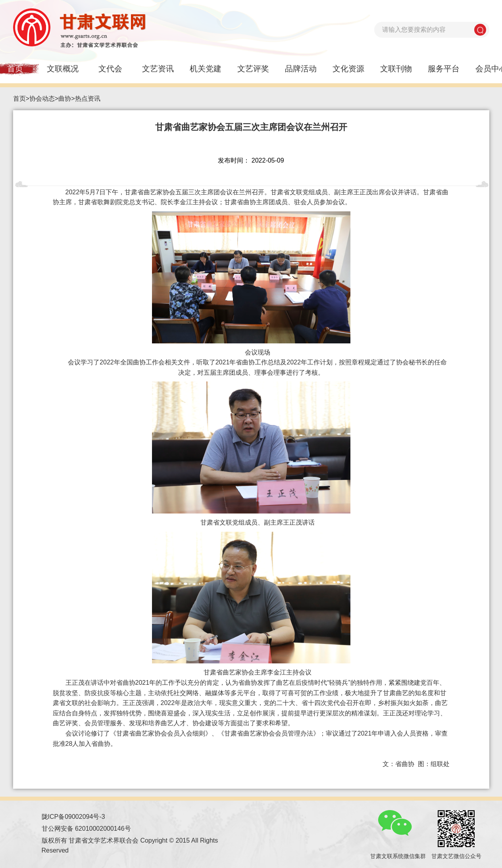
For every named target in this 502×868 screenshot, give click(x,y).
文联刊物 (396, 69)
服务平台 (444, 69)
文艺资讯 (158, 69)
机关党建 (206, 69)
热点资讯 (88, 99)
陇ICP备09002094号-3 (73, 817)
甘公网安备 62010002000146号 (86, 829)
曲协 (65, 99)
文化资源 (348, 69)
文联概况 (63, 69)
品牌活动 (301, 69)
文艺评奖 (253, 69)
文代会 (110, 69)
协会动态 (42, 99)
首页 (19, 99)
